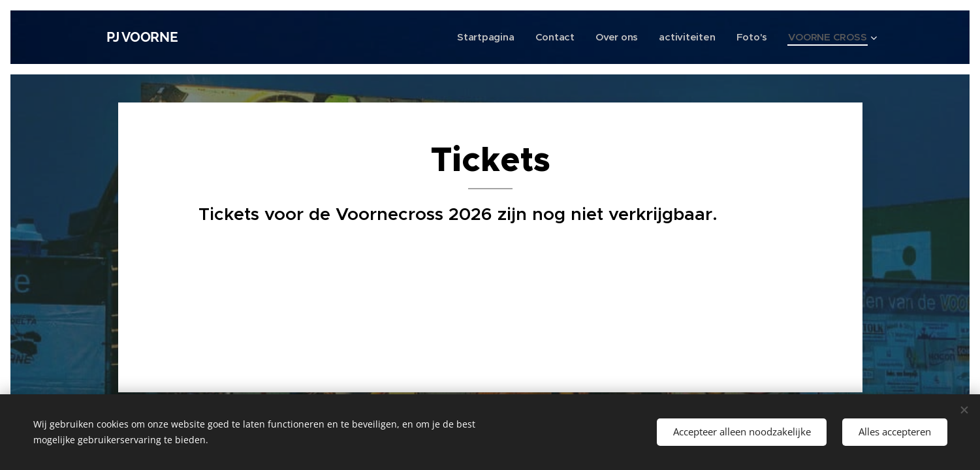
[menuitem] (482, 37)
